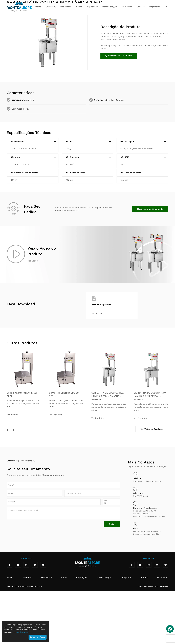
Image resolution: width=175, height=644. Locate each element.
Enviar (112, 580)
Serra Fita (41, 55)
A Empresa (127, 7)
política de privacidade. (22, 632)
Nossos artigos (110, 7)
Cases (79, 7)
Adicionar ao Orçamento (119, 111)
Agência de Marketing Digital (148, 642)
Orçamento (155, 7)
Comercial (51, 7)
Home (38, 7)
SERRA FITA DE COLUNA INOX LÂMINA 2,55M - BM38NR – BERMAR (74, 55)
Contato (141, 7)
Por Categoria (30, 55)
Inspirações (92, 7)
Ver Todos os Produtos (152, 485)
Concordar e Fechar (38, 637)
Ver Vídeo (33, 316)
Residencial (66, 7)
